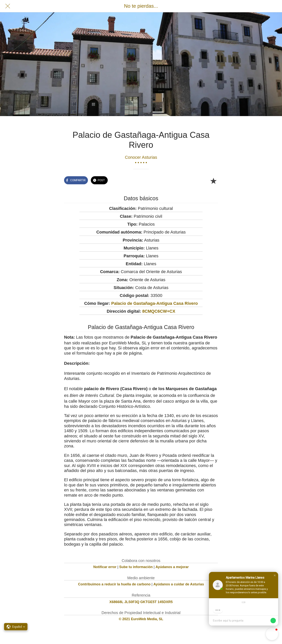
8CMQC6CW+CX (159, 311)
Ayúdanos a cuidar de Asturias (179, 584)
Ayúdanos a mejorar (172, 567)
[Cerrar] (8, 6)
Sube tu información (136, 567)
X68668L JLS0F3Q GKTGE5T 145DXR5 (141, 602)
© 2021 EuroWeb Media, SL (141, 619)
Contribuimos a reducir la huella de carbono (114, 584)
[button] (275, 575)
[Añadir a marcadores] (213, 181)
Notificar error (105, 567)
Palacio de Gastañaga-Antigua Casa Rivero (154, 303)
